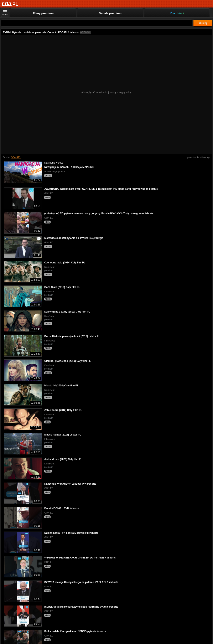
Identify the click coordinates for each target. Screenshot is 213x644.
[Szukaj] (97, 23)
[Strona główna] (10, 4)
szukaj (203, 23)
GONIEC (16, 158)
